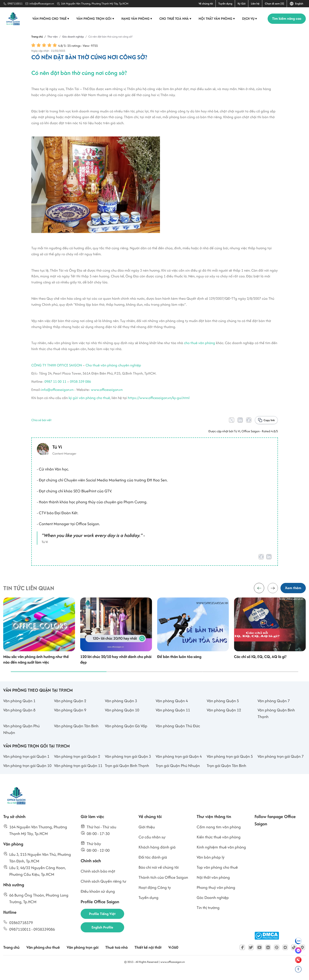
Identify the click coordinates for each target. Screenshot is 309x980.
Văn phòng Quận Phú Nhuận (21, 737)
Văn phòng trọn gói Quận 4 (179, 764)
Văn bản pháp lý (211, 865)
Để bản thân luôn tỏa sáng (179, 665)
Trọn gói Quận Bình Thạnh (127, 774)
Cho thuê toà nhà (176, 19)
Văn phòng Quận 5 (223, 709)
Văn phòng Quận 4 (172, 709)
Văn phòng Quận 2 (70, 709)
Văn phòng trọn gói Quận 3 (128, 764)
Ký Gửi (242, 4)
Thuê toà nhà (116, 955)
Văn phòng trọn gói (96, 19)
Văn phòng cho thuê (51, 19)
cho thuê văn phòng (200, 348)
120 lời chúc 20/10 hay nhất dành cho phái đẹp (116, 667)
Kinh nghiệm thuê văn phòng (221, 855)
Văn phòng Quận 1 (19, 709)
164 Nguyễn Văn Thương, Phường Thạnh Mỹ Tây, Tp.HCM (95, 4)
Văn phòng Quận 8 (19, 718)
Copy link (269, 425)
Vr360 (173, 955)
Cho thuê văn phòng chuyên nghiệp (113, 370)
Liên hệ (255, 4)
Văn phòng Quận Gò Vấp (126, 734)
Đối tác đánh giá (153, 865)
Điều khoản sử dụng (98, 899)
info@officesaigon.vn (42, 4)
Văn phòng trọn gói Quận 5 (230, 764)
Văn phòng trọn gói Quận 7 (281, 764)
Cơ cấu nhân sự (152, 845)
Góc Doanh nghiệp (213, 906)
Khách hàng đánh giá (157, 855)
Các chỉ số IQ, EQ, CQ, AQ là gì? (260, 665)
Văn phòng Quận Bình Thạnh (276, 721)
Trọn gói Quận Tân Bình (226, 774)
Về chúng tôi (206, 4)
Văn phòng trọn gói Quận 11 (78, 774)
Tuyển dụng (225, 4)
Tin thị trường (208, 916)
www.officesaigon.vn (107, 395)
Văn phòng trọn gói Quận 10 (27, 774)
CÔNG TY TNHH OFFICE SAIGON (57, 370)
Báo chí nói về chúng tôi (159, 875)
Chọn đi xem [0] (274, 4)
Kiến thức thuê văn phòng (219, 845)
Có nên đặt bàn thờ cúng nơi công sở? (79, 78)
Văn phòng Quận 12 (224, 718)
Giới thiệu (147, 835)
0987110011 (15, 4)
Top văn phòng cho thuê (217, 875)
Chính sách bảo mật (98, 879)
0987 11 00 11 (55, 386)
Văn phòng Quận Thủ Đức (178, 734)
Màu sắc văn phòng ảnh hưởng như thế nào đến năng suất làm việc (36, 667)
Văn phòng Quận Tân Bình (76, 734)
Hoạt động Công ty (155, 896)
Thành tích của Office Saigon (163, 885)
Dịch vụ (250, 19)
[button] (273, 595)
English (296, 4)
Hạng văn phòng (137, 19)
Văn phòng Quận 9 (70, 718)
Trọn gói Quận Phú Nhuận (178, 774)
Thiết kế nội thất (148, 955)
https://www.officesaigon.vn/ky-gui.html (159, 403)
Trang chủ (11, 955)
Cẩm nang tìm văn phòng (219, 835)
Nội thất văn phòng (217, 19)
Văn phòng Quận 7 (274, 709)
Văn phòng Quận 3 (121, 709)
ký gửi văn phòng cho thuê (89, 403)
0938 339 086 (80, 386)
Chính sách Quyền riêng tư (103, 889)
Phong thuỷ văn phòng (216, 896)
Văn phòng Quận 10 (122, 718)
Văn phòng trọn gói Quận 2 (77, 764)
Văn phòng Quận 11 (173, 718)
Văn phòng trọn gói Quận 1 (26, 764)
